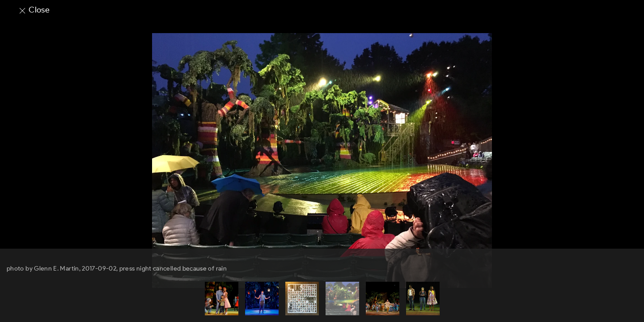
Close (34, 10)
